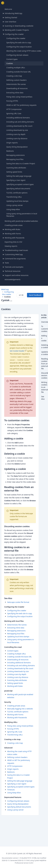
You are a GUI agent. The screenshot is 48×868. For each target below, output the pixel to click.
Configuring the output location (19, 47)
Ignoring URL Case (14, 113)
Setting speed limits (14, 172)
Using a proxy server (15, 205)
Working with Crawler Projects (17, 30)
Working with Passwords (15, 238)
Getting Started (11, 17)
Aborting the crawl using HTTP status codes (24, 51)
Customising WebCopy (14, 254)
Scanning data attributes (16, 168)
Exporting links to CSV (13, 242)
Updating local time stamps (17, 201)
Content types (12, 59)
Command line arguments (15, 259)
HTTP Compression (14, 109)
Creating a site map (14, 76)
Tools (7, 263)
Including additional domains (18, 118)
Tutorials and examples (14, 267)
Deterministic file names (16, 84)
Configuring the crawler (14, 34)
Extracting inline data (15, 93)
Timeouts (11, 790)
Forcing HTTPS (12, 101)
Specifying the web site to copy (19, 43)
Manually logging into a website (20, 709)
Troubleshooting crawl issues (16, 250)
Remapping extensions (16, 155)
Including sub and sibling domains (20, 122)
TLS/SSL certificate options (17, 193)
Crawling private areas (14, 225)
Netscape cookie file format (18, 602)
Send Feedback (35, 295)
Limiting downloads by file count (19, 126)
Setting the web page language (19, 176)
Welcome (8, 9)
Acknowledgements (13, 279)
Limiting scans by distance (17, 138)
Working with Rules (13, 229)
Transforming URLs (14, 197)
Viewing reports (11, 246)
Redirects (10, 151)
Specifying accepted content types (20, 184)
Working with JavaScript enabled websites (21, 221)
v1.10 (21, 295)
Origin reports (12, 143)
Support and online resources (17, 275)
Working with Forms (13, 234)
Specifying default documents (18, 189)
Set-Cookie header (17, 351)
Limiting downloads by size (17, 130)
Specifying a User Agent (16, 180)
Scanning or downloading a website (19, 26)
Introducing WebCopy (13, 13)
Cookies (10, 63)
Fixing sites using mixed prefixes (19, 97)
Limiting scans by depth (16, 134)
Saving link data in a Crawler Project (21, 164)
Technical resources (13, 271)
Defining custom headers (16, 80)
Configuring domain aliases (17, 55)
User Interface (11, 22)
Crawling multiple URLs (16, 68)
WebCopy (5, 289)
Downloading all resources (17, 88)
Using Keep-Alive (13, 209)
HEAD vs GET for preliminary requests (21, 105)
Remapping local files (15, 159)
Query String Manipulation (17, 147)
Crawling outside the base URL (19, 72)
